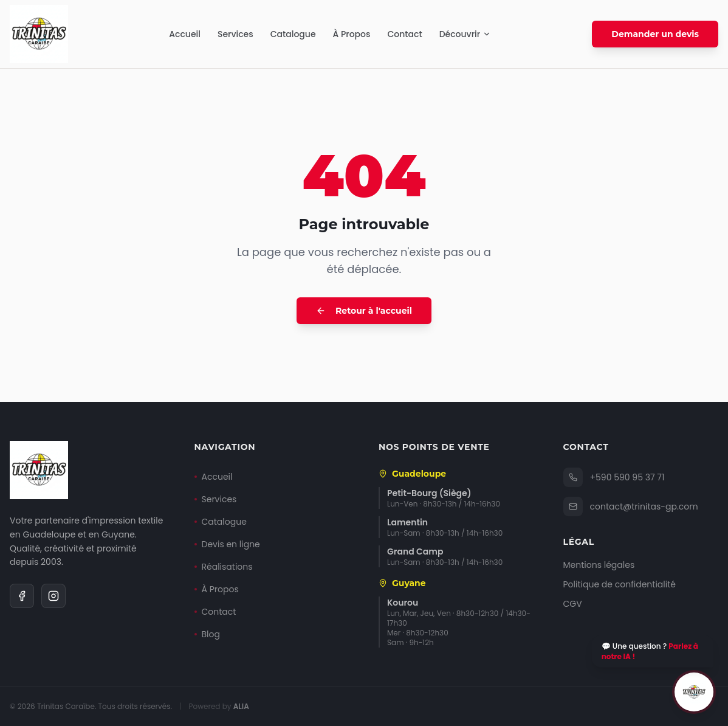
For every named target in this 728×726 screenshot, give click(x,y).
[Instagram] (53, 596)
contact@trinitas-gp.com (631, 506)
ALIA (241, 706)
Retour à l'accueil (364, 311)
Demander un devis (655, 34)
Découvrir (465, 34)
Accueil (185, 34)
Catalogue (293, 34)
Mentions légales (599, 565)
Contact (404, 34)
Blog (207, 634)
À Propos (352, 34)
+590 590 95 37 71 (614, 477)
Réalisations (224, 567)
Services (235, 34)
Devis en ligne (227, 544)
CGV (573, 604)
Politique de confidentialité (620, 584)
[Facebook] (22, 596)
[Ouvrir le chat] (694, 692)
